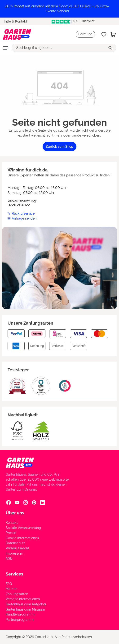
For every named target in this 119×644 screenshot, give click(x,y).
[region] (59, 9)
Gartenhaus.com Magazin (25, 609)
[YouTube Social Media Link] (17, 502)
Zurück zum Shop (59, 147)
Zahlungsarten (17, 594)
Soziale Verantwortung (23, 528)
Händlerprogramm (20, 614)
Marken (11, 589)
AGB (9, 558)
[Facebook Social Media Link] (9, 502)
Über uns (15, 513)
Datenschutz (15, 543)
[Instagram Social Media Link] (26, 502)
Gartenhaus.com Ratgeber (26, 604)
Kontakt (12, 523)
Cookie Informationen (22, 538)
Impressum (14, 553)
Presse (11, 533)
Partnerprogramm (20, 620)
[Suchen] (111, 48)
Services (14, 574)
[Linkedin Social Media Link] (43, 502)
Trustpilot (73, 21)
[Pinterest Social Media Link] (34, 502)
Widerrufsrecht (17, 548)
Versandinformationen (23, 599)
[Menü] (6, 48)
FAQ (9, 584)
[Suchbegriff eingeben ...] (59, 48)
